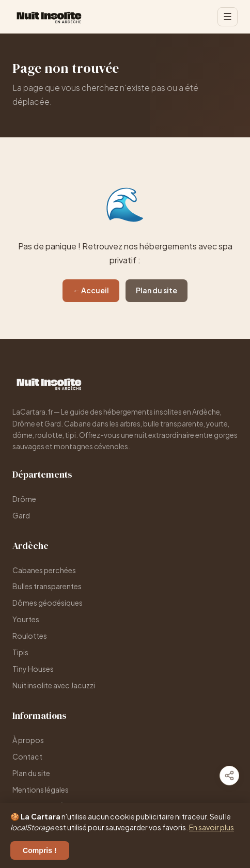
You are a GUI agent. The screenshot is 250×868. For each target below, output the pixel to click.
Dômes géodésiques (48, 603)
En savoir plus (212, 827)
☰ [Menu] (228, 17)
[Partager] (229, 776)
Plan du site (157, 290)
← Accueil (91, 290)
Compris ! (40, 850)
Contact (27, 756)
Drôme (24, 499)
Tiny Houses (33, 669)
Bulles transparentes (47, 586)
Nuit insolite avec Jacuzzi (54, 685)
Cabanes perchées (44, 570)
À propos (28, 740)
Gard (21, 515)
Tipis (20, 652)
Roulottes (30, 636)
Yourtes (26, 619)
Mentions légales (41, 790)
